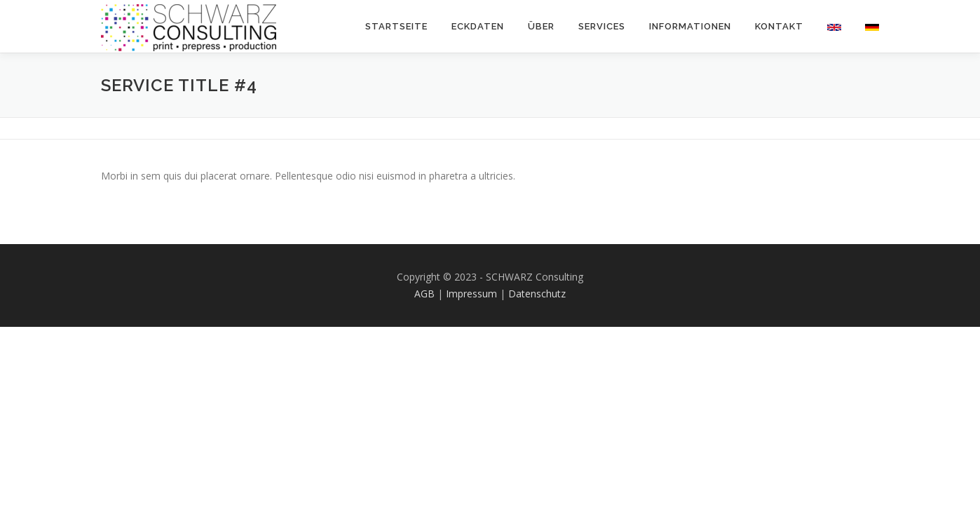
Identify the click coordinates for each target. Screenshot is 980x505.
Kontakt (779, 26)
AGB (424, 294)
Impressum (471, 294)
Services (602, 26)
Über (541, 26)
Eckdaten (478, 26)
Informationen (690, 26)
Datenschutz (537, 294)
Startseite (396, 26)
